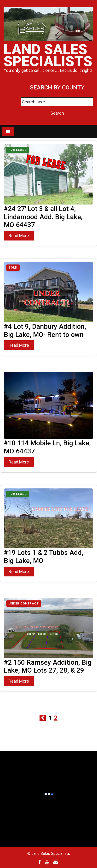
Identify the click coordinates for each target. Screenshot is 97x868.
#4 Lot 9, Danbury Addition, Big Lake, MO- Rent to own (45, 331)
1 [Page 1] (51, 718)
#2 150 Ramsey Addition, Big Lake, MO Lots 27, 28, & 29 (48, 666)
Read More (19, 236)
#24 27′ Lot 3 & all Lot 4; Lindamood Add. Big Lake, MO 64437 (43, 217)
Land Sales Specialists (48, 55)
